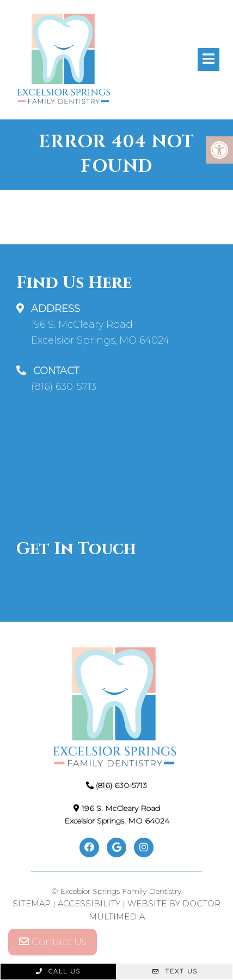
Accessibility (89, 903)
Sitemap (32, 903)
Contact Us (53, 942)
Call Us (58, 971)
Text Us (175, 971)
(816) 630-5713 (64, 387)
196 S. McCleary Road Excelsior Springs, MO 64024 (100, 332)
